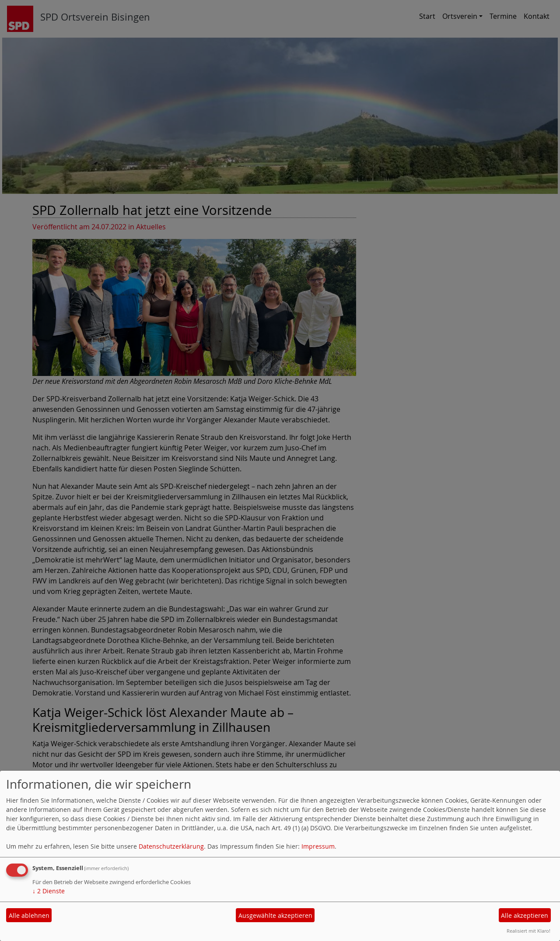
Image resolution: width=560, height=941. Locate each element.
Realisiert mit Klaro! (528, 931)
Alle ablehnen (29, 915)
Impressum (318, 846)
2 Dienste (49, 891)
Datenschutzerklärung (171, 846)
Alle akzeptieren (525, 915)
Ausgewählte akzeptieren (275, 915)
